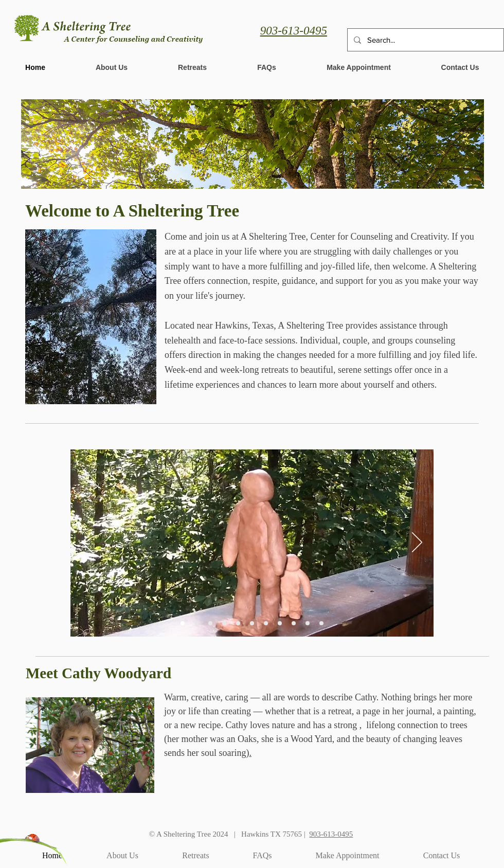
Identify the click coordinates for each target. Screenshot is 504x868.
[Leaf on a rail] (280, 623)
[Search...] (425, 40)
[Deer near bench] (308, 623)
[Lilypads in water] (266, 623)
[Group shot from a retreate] (321, 623)
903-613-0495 (294, 31)
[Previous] (87, 543)
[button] (359, 67)
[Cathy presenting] (196, 623)
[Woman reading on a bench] (210, 623)
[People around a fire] (294, 623)
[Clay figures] (183, 623)
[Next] (417, 543)
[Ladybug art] (238, 623)
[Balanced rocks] (252, 623)
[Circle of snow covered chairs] (224, 623)
